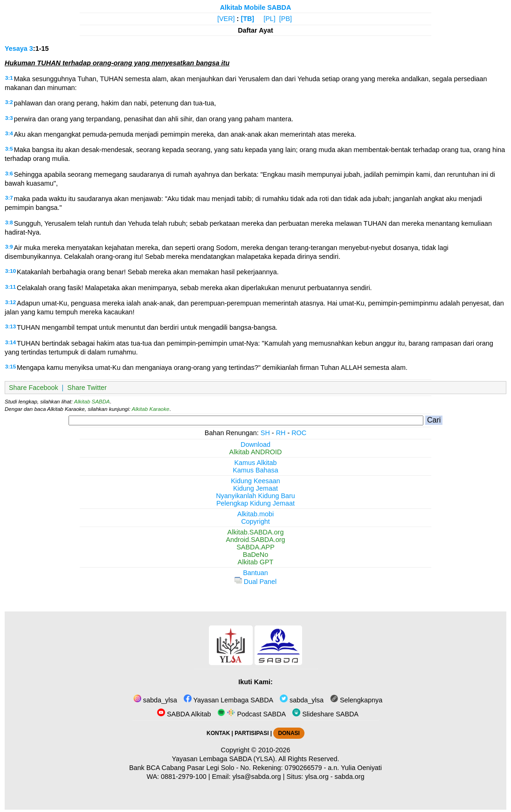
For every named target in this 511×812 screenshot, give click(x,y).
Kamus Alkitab (255, 463)
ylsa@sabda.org (256, 777)
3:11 (10, 287)
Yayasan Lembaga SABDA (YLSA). (224, 759)
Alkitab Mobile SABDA (256, 7)
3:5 (9, 149)
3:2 (9, 102)
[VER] (226, 19)
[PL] (269, 19)
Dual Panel (255, 582)
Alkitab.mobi (255, 514)
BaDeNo (255, 555)
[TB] (247, 19)
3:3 (9, 118)
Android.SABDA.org (255, 540)
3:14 (10, 342)
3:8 (9, 222)
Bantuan (255, 573)
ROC (299, 433)
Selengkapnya (356, 700)
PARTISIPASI (252, 733)
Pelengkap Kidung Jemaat (255, 503)
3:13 (10, 326)
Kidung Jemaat (255, 488)
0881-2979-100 (184, 777)
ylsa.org (317, 777)
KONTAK (218, 733)
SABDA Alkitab (184, 714)
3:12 (10, 302)
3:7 (9, 198)
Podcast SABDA (252, 714)
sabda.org (350, 777)
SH (265, 433)
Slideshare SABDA (325, 714)
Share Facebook (34, 388)
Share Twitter (87, 388)
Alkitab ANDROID (256, 452)
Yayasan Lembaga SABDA (228, 700)
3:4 (9, 133)
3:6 (9, 174)
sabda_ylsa (155, 700)
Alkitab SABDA (92, 402)
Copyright (255, 521)
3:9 (9, 247)
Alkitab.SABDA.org (256, 532)
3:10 (10, 271)
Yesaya (16, 49)
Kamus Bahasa (255, 470)
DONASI (289, 733)
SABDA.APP (255, 547)
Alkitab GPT (256, 562)
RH (281, 433)
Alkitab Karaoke (151, 409)
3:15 (10, 367)
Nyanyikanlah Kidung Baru (255, 496)
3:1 (9, 78)
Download (255, 444)
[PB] (286, 19)
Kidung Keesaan (255, 481)
